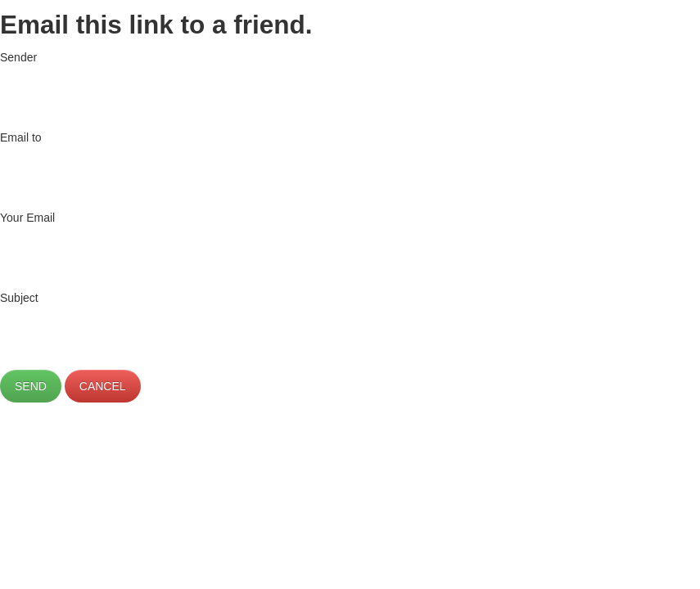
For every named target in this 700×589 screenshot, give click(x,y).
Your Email (27, 218)
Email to (21, 137)
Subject (19, 298)
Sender (18, 57)
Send (31, 386)
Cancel (103, 386)
